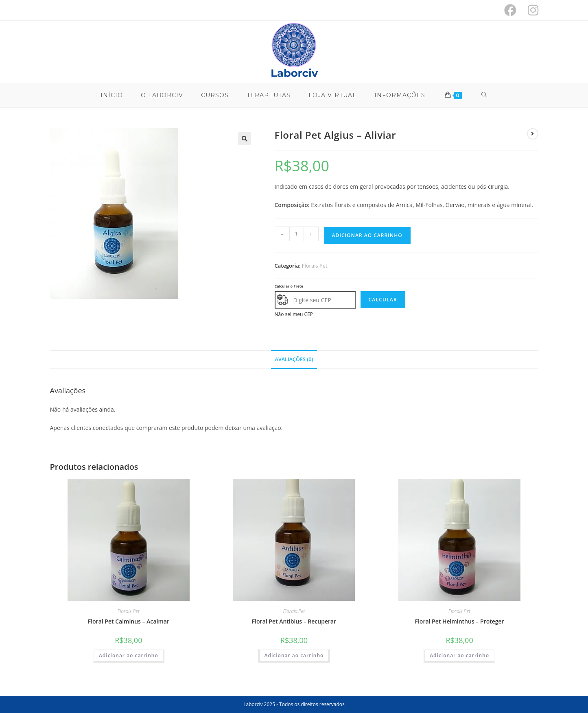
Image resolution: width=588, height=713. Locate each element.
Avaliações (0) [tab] (294, 359)
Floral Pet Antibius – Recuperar (294, 621)
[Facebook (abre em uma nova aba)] (510, 10)
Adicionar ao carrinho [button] (129, 655)
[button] (245, 139)
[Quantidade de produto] (297, 234)
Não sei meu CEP (294, 314)
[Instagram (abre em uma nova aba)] (530, 10)
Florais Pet (315, 266)
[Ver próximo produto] (533, 134)
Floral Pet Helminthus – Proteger (459, 621)
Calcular (383, 300)
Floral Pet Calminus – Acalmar (129, 621)
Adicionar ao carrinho (367, 235)
